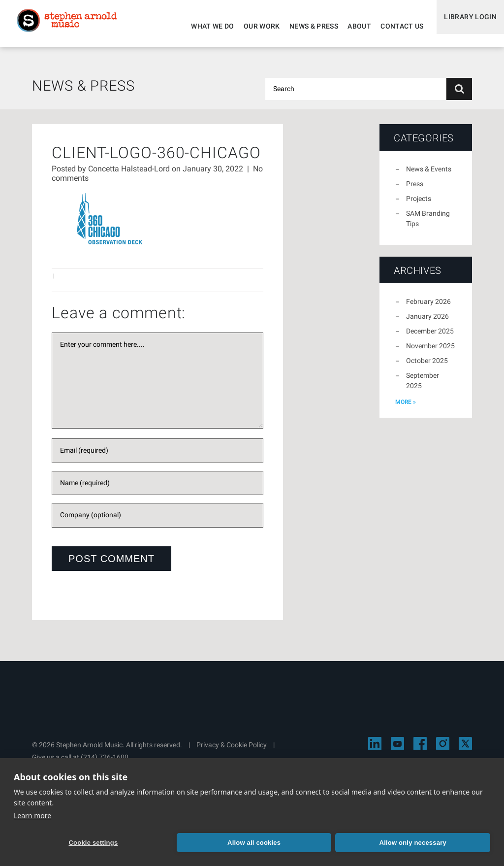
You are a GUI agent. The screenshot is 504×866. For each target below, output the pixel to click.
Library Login (466, 26)
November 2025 (430, 352)
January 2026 (427, 322)
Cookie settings (61, 842)
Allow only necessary (255, 842)
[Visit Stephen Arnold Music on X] (465, 749)
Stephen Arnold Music (75, 27)
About (350, 26)
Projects (419, 204)
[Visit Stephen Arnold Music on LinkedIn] (375, 749)
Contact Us (393, 26)
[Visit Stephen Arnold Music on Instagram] (443, 749)
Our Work (253, 26)
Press (415, 190)
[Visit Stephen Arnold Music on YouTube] (397, 749)
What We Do (204, 26)
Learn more (32, 814)
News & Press (305, 26)
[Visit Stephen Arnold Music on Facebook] (420, 749)
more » (406, 408)
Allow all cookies (158, 842)
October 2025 (427, 366)
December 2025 (430, 337)
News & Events (429, 175)
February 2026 (428, 307)
